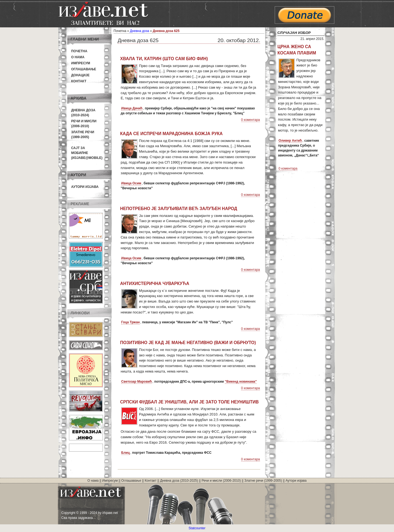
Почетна (79, 51)
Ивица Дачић (132, 108)
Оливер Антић (290, 141)
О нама (78, 57)
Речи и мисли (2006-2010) (221, 481)
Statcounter (197, 528)
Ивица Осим (131, 183)
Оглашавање (84, 69)
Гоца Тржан (131, 322)
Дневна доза (140, 31)
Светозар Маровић (137, 382)
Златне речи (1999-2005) (263, 481)
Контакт (79, 81)
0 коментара (250, 120)
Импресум (81, 63)
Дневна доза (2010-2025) (179, 481)
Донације (80, 75)
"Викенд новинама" (241, 382)
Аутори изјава (85, 187)
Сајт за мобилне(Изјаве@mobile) (87, 153)
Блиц (125, 453)
